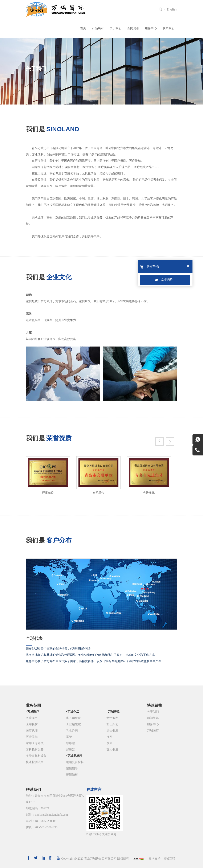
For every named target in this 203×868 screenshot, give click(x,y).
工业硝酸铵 (73, 724)
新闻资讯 (133, 28)
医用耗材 (32, 724)
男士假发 (112, 731)
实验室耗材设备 (36, 756)
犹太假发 (112, 750)
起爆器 (70, 750)
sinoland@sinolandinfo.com (51, 815)
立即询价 (167, 280)
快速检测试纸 (35, 762)
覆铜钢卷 (72, 768)
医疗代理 (32, 731)
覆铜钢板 (72, 775)
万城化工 (73, 712)
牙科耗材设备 (35, 750)
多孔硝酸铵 (73, 718)
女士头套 (112, 724)
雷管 (69, 737)
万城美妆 (114, 712)
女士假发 (112, 718)
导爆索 (70, 743)
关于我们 (115, 28)
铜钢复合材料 (75, 762)
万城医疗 (33, 712)
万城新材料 (75, 756)
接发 (109, 737)
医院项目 (32, 718)
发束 (109, 743)
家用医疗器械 (35, 743)
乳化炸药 (72, 731)
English (172, 9)
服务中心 (151, 28)
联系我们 (169, 28)
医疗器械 (32, 737)
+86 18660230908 (45, 821)
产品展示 (98, 28)
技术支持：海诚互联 (162, 859)
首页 (83, 28)
